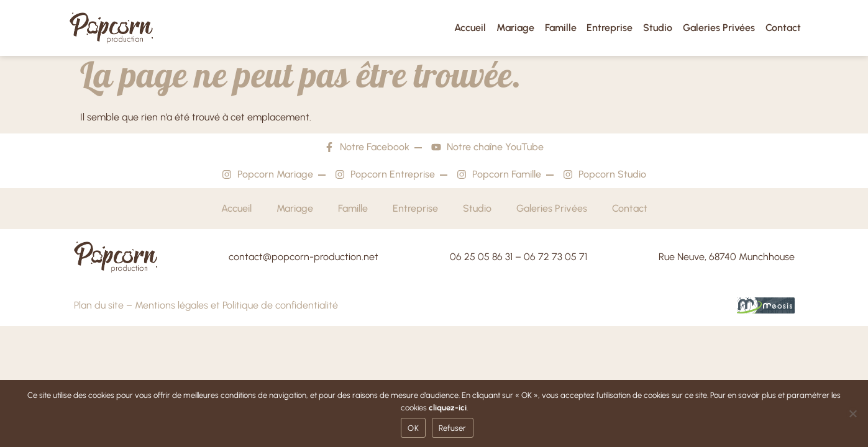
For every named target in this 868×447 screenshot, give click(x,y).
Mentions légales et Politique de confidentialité (236, 305)
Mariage (515, 28)
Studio (658, 28)
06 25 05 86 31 (481, 257)
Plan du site (99, 305)
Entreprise (610, 28)
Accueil (470, 28)
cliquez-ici (448, 408)
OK (413, 428)
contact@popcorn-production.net (304, 257)
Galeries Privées (719, 28)
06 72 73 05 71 (555, 257)
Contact (783, 28)
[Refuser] (852, 413)
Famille (561, 28)
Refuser (453, 428)
